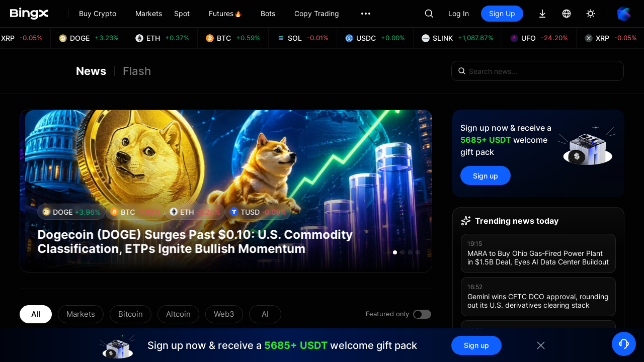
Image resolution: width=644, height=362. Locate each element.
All (36, 314)
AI (265, 314)
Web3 (224, 314)
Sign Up (502, 13)
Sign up (486, 176)
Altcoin (178, 314)
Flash (137, 71)
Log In (459, 13)
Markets (81, 314)
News (91, 71)
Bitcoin (131, 314)
